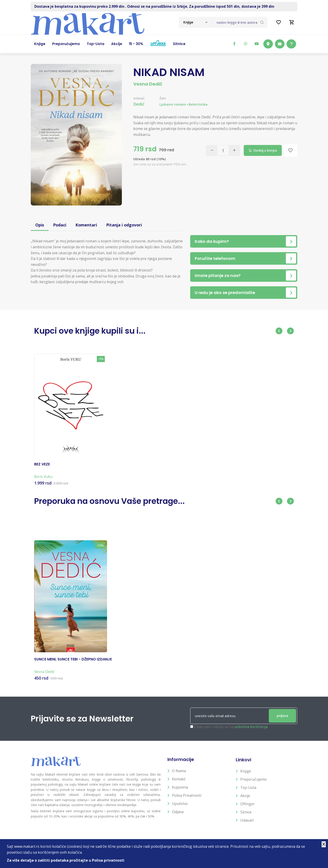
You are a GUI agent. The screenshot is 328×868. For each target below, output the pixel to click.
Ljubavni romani (173, 104)
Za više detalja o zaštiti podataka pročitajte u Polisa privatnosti (66, 860)
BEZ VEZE (42, 469)
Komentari (87, 225)
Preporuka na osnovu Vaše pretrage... (112, 501)
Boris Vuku (44, 481)
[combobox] (195, 22)
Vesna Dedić (148, 84)
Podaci (60, 225)
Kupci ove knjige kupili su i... (91, 331)
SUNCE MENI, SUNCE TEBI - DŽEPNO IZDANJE (73, 663)
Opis (40, 225)
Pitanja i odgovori (125, 225)
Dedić (139, 104)
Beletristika (198, 104)
